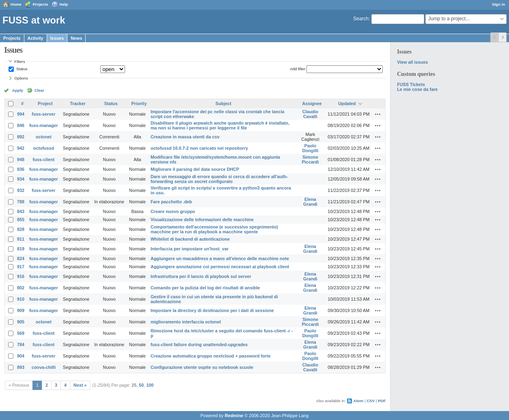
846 (21, 125)
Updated (347, 103)
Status (21, 69)
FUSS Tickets (411, 84)
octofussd (44, 148)
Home (16, 4)
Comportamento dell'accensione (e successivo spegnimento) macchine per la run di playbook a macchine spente (214, 229)
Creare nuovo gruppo (173, 211)
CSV (371, 401)
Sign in (498, 4)
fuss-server (43, 114)
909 (21, 310)
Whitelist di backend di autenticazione (190, 239)
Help (64, 4)
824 (21, 258)
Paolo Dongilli (311, 148)
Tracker (78, 103)
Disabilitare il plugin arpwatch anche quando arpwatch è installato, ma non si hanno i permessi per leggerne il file (220, 125)
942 (21, 148)
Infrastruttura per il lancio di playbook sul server (201, 276)
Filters (19, 61)
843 (21, 211)
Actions (378, 114)
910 (21, 299)
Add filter (298, 69)
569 (21, 333)
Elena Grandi (310, 202)
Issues (57, 38)
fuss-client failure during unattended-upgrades (199, 345)
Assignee (312, 103)
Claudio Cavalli (311, 114)
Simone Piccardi (310, 159)
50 (141, 385)
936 (21, 169)
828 (21, 229)
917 (21, 267)
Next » (80, 385)
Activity (36, 38)
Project (45, 103)
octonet (44, 137)
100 (150, 385)
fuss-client (43, 159)
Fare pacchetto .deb (171, 202)
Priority (139, 103)
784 (21, 345)
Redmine (234, 416)
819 (21, 249)
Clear (39, 90)
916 (21, 276)
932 (21, 190)
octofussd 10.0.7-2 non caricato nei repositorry (199, 148)
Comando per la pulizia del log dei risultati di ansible (205, 288)
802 (21, 288)
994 (21, 114)
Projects (41, 4)
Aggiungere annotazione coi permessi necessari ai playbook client (220, 267)
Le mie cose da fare (417, 89)
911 (21, 239)
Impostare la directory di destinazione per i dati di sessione (212, 310)
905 (21, 322)
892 (21, 137)
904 (21, 356)
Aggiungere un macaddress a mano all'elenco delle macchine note (220, 258)
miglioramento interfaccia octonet (186, 322)
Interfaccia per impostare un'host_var (190, 249)
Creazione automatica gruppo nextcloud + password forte (210, 356)
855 (21, 220)
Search (361, 19)
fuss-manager (44, 125)
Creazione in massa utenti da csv (185, 137)
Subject (223, 103)
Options (21, 78)
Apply (18, 90)
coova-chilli (44, 367)
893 (21, 367)
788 (21, 202)
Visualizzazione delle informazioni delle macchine (202, 220)
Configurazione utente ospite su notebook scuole (202, 367)
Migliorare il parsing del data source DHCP (195, 169)
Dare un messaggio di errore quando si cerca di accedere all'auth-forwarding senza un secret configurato (219, 179)
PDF (382, 401)
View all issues (412, 62)
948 (21, 159)
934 (21, 179)
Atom (358, 401)
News (76, 38)
